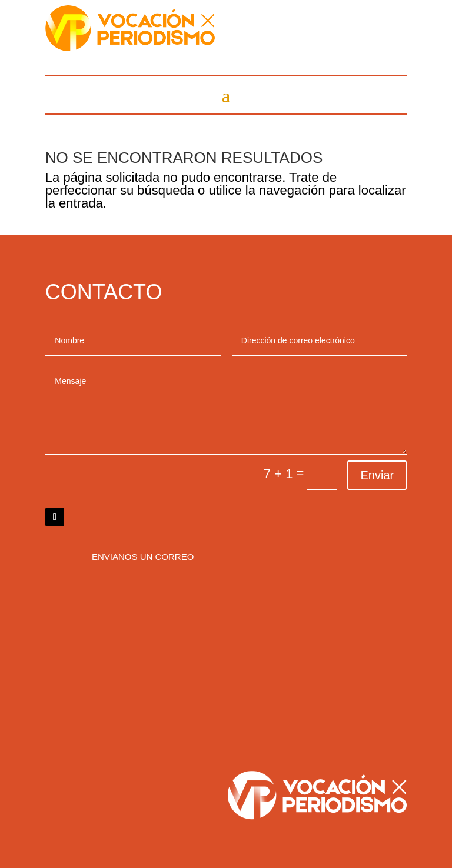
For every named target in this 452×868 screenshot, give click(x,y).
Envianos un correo (143, 557)
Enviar (377, 475)
